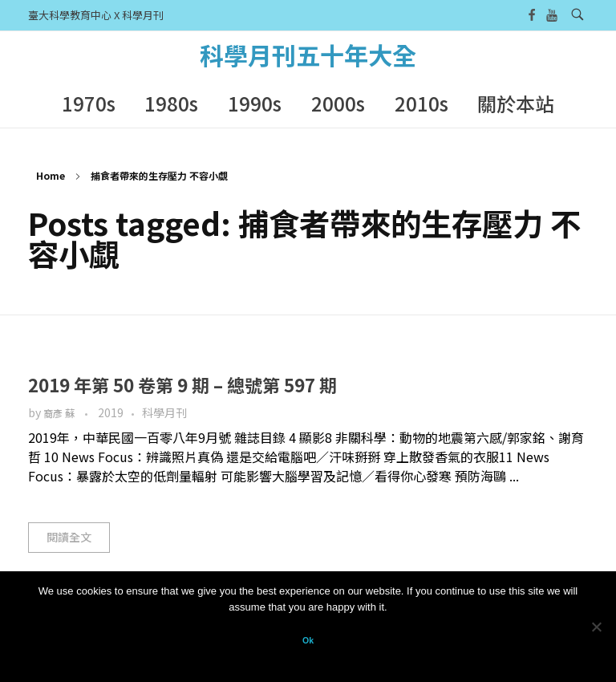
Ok (308, 640)
